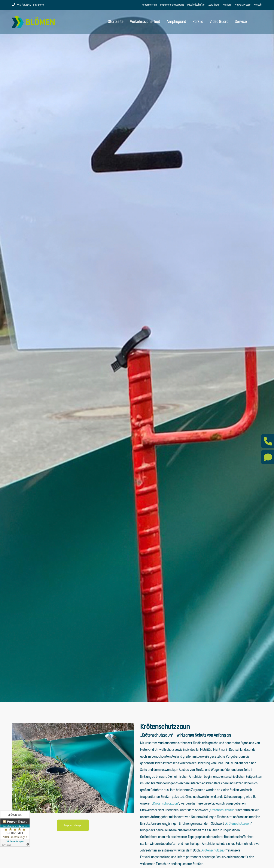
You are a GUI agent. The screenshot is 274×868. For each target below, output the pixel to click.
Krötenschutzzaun (166, 806)
